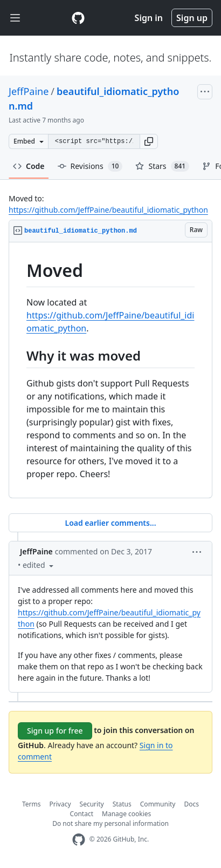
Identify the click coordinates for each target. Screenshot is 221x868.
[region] (110, 370)
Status (122, 804)
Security (92, 804)
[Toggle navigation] (15, 18)
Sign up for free (55, 731)
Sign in (149, 18)
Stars (162, 166)
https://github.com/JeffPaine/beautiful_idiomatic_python (108, 210)
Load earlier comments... (110, 523)
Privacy (60, 804)
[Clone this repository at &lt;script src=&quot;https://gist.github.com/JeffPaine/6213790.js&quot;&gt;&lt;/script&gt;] (94, 141)
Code (29, 166)
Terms (32, 804)
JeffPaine (29, 91)
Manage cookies (126, 814)
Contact (82, 814)
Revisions (90, 166)
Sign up (192, 18)
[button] (149, 141)
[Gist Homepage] (78, 18)
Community (158, 804)
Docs (191, 804)
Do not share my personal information (110, 823)
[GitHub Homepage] (79, 840)
